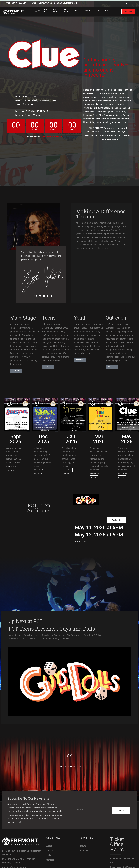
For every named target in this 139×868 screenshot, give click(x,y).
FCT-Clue (35, 11)
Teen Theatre (56, 11)
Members (89, 11)
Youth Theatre (66, 11)
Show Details (11, 466)
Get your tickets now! (52, 137)
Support (77, 11)
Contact (100, 11)
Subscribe (121, 810)
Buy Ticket (128, 12)
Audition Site (117, 520)
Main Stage (45, 11)
